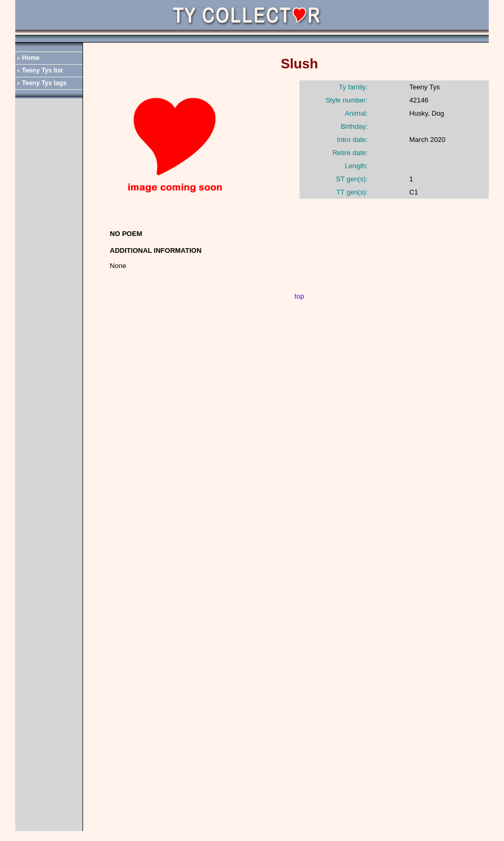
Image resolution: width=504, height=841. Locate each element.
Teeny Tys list (43, 70)
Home (31, 58)
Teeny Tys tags (44, 83)
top (300, 296)
